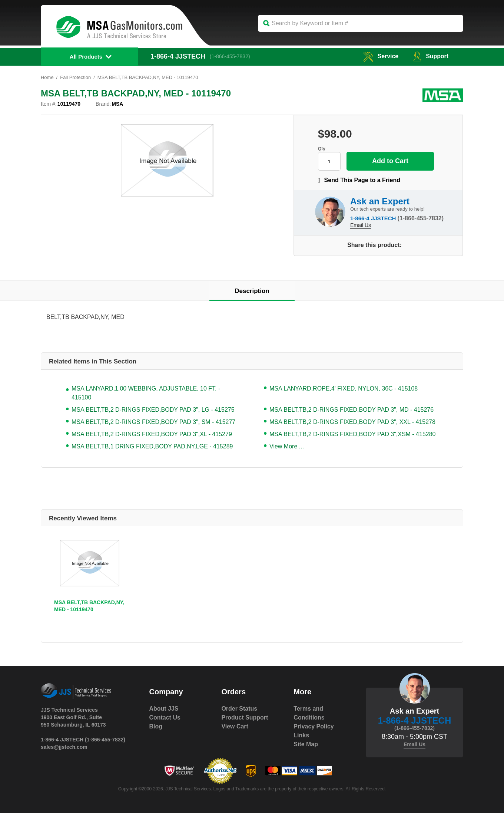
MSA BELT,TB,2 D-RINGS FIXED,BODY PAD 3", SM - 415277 (153, 422)
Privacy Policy (314, 726)
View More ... (287, 446)
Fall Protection (75, 77)
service (381, 56)
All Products (86, 57)
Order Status (239, 709)
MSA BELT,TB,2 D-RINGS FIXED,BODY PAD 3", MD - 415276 (352, 410)
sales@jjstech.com (64, 747)
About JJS (164, 709)
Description (252, 291)
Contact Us (165, 717)
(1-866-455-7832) (230, 56)
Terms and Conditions (309, 713)
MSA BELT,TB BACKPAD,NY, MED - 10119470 (89, 606)
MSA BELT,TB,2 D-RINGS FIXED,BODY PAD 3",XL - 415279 (152, 434)
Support (431, 56)
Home (47, 77)
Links (301, 735)
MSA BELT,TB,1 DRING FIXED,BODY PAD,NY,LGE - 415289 (152, 446)
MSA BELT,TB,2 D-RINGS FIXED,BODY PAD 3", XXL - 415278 (352, 422)
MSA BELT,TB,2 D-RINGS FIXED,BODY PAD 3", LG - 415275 (153, 410)
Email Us (361, 225)
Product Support (245, 717)
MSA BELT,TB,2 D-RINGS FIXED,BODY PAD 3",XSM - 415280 (353, 434)
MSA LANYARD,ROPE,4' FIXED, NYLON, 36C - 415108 (344, 389)
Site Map (306, 744)
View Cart (235, 726)
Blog (156, 726)
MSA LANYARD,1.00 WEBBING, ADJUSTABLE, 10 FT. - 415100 (146, 393)
